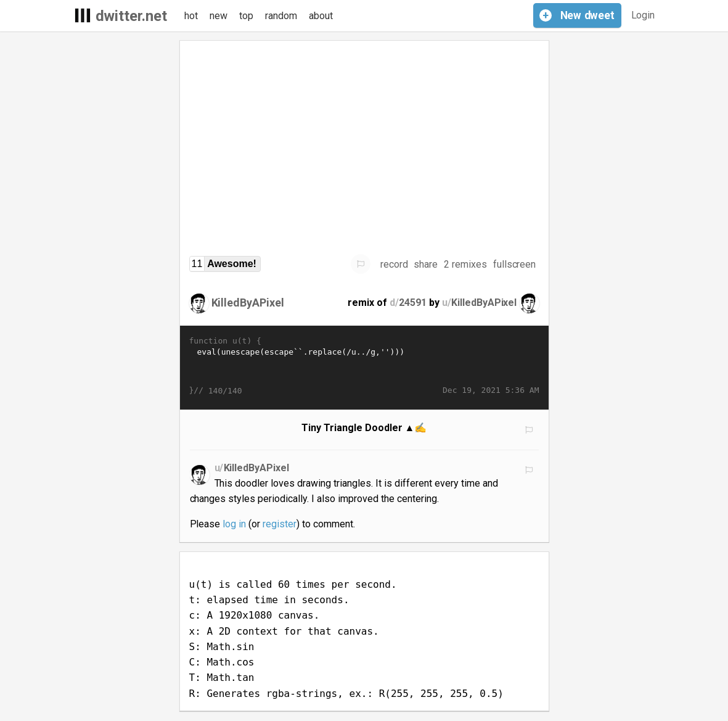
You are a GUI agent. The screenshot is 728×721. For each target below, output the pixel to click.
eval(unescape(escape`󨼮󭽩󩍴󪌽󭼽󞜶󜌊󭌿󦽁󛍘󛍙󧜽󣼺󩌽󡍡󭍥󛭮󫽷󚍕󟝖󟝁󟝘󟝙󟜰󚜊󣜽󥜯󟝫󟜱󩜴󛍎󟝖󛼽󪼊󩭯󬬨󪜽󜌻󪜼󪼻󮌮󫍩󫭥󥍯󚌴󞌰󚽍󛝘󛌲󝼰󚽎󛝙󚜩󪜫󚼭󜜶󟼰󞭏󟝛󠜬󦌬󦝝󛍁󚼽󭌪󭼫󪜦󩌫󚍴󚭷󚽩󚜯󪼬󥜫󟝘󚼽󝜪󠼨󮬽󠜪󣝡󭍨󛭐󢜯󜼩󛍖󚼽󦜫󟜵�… (364, 366)
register (280, 524)
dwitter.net (132, 16)
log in (234, 524)
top (246, 16)
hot (191, 16)
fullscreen (515, 264)
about (321, 16)
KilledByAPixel (248, 303)
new (219, 16)
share (426, 264)
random (281, 16)
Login (643, 15)
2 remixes (465, 264)
